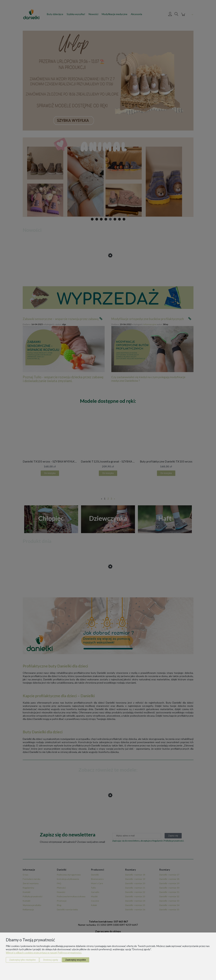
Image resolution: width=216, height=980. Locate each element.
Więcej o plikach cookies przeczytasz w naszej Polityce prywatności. (44, 953)
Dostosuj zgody (51, 960)
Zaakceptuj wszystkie (75, 960)
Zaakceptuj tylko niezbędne (22, 960)
